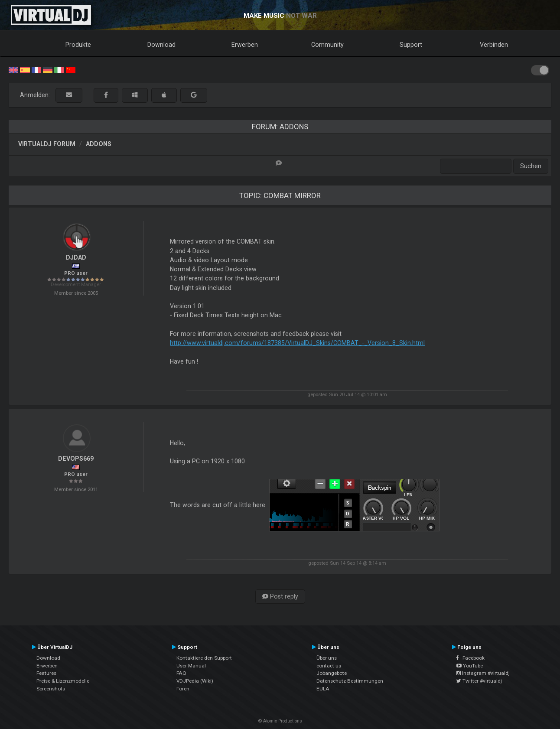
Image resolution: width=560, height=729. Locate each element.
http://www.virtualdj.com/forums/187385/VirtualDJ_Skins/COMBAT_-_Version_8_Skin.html (297, 343)
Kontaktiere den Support (204, 658)
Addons (99, 144)
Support (411, 45)
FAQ (181, 673)
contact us (329, 666)
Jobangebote (332, 673)
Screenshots (51, 689)
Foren (183, 689)
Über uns (327, 658)
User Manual (191, 666)
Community (327, 45)
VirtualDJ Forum (47, 144)
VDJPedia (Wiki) (195, 681)
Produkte (78, 45)
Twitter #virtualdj (479, 681)
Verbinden (494, 45)
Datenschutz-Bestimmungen (350, 681)
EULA (323, 689)
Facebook (470, 658)
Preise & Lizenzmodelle (63, 681)
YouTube (470, 666)
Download (161, 45)
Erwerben (245, 45)
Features (46, 673)
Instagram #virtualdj (483, 673)
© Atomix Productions (280, 721)
